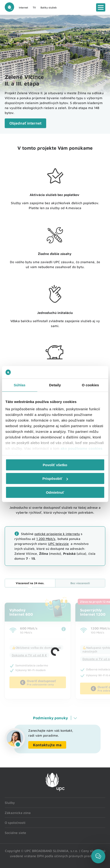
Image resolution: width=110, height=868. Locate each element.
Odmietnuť (55, 492)
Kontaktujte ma (47, 745)
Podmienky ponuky (50, 718)
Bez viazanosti (80, 583)
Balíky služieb (49, 7)
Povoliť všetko (55, 465)
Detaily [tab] (55, 385)
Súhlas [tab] (20, 385)
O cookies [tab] (91, 385)
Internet (23, 7)
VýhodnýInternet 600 (21, 612)
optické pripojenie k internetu (57, 534)
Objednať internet (25, 123)
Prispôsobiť (55, 479)
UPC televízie (58, 544)
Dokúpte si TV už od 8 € (29, 655)
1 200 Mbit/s (46, 539)
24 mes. (30, 583)
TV (34, 7)
